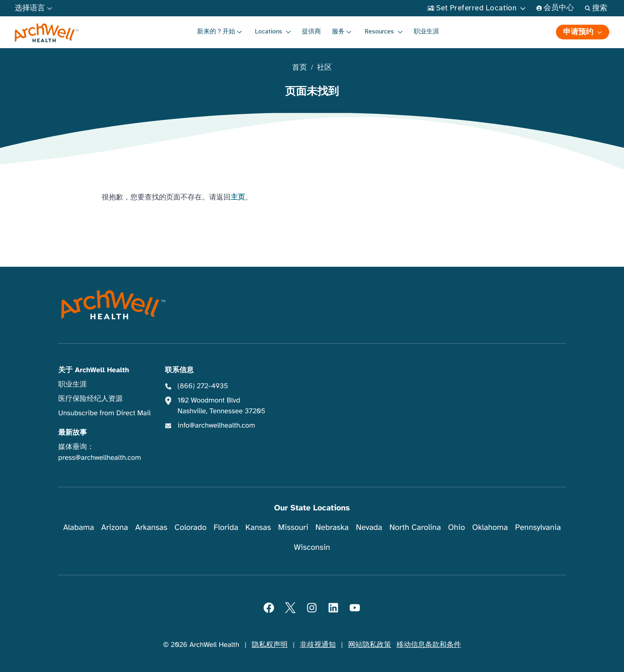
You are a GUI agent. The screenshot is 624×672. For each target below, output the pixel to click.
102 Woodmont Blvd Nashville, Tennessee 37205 (221, 406)
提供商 (312, 31)
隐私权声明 (269, 645)
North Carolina (415, 527)
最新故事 (72, 433)
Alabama (79, 527)
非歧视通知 (318, 645)
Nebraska (332, 527)
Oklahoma (490, 527)
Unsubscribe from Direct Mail (104, 413)
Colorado (191, 527)
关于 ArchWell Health (94, 370)
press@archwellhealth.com (99, 458)
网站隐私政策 (370, 645)
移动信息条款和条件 (429, 645)
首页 (299, 68)
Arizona (114, 527)
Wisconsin (312, 547)
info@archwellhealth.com (216, 426)
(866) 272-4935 (203, 386)
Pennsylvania (538, 527)
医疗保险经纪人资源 (90, 399)
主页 (238, 197)
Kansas (258, 527)
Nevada (369, 527)
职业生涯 (427, 31)
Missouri (293, 527)
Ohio (457, 527)
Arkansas (151, 527)
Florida (226, 527)
